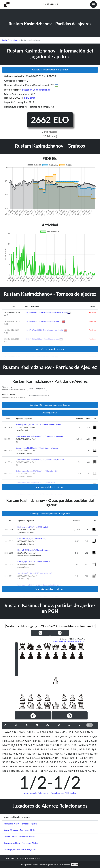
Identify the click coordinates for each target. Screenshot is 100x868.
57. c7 (6, 767)
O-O (34, 737)
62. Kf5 (75, 767)
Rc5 (85, 749)
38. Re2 (27, 754)
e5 (10, 732)
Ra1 (61, 762)
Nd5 (86, 745)
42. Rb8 (82, 754)
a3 (72, 762)
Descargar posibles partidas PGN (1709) (50, 514)
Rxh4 (5, 758)
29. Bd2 (92, 745)
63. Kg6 (89, 767)
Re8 (48, 737)
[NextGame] (60, 633)
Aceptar (75, 865)
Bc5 (43, 745)
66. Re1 (39, 771)
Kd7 (68, 767)
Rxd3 (60, 771)
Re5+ (92, 758)
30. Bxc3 (13, 749)
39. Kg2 (42, 754)
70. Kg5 (92, 771)
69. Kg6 (80, 771)
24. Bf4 (23, 745)
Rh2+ (32, 762)
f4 (86, 771)
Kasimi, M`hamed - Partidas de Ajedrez (20, 830)
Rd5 (48, 758)
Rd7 (18, 771)
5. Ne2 (50, 732)
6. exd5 (61, 732)
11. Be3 (41, 737)
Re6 (86, 737)
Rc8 (53, 767)
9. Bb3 (12, 737)
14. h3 (80, 737)
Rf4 (75, 754)
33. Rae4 (53, 749)
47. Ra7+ (56, 758)
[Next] (70, 715)
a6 (74, 737)
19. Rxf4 (54, 741)
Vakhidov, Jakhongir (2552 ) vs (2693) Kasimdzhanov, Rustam (38, 425)
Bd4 (57, 745)
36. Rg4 (92, 749)
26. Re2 (50, 745)
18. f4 (41, 741)
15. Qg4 (93, 737)
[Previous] (33, 715)
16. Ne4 (12, 741)
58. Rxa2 (19, 767)
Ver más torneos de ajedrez (50, 349)
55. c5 (78, 762)
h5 (71, 749)
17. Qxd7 (26, 741)
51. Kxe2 (23, 762)
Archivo (31, 858)
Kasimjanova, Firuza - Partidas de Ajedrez (21, 843)
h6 (18, 745)
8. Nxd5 (89, 732)
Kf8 (21, 754)
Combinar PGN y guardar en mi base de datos (50, 405)
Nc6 (31, 732)
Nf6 (21, 732)
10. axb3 (27, 737)
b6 (88, 741)
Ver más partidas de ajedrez (50, 487)
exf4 (47, 741)
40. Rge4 (55, 754)
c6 (88, 754)
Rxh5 (5, 754)
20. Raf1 (68, 741)
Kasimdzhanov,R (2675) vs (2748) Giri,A (32, 539)
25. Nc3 (37, 745)
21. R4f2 (82, 741)
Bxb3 (19, 737)
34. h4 (66, 749)
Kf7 (60, 749)
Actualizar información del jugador (50, 70)
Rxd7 (34, 741)
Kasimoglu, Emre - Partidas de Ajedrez (20, 849)
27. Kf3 (64, 745)
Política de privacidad (15, 858)
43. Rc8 (94, 754)
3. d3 (26, 732)
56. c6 (88, 762)
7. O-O (75, 732)
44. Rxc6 (13, 758)
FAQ (39, 858)
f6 (47, 749)
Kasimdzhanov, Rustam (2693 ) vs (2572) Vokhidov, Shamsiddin (39, 436)
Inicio (4, 40)
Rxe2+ (15, 762)
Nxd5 (68, 732)
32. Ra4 (41, 749)
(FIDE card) (29, 98)
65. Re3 (25, 771)
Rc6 (30, 745)
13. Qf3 (69, 737)
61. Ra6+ (61, 767)
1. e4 (5, 732)
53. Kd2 (54, 762)
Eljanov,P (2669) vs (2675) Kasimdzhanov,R (33, 550)
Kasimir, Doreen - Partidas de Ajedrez (19, 837)
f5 (74, 771)
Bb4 (44, 732)
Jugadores (14, 40)
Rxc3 (21, 749)
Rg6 (18, 741)
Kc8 (4, 771)
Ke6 (40, 767)
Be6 (82, 732)
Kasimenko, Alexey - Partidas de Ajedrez (20, 824)
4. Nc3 (38, 732)
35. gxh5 (78, 749)
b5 (48, 754)
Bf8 (75, 741)
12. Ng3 (55, 737)
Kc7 (46, 771)
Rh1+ (47, 762)
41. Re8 (68, 754)
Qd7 (62, 737)
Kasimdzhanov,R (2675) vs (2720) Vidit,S (32, 527)
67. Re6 (53, 771)
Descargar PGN (50, 413)
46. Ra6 (41, 758)
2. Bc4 (15, 732)
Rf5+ (35, 754)
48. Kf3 (70, 758)
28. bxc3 (78, 745)
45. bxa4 (26, 758)
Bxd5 (5, 737)
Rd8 (5, 741)
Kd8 (32, 771)
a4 (20, 758)
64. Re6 (11, 771)
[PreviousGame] (40, 633)
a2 (83, 762)
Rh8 (12, 767)
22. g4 (94, 741)
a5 (35, 749)
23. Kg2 (11, 745)
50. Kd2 (6, 762)
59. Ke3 (33, 767)
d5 (55, 732)
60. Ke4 (47, 767)
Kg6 (64, 758)
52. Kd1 (39, 762)
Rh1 (94, 762)
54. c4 (67, 762)
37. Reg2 (13, 754)
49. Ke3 (84, 758)
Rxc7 (82, 767)
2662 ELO (50, 120)
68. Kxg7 (68, 771)
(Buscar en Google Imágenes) (36, 90)
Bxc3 (70, 745)
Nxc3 (5, 749)
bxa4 (34, 758)
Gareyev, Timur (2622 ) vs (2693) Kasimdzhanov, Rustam (37, 448)
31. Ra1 (29, 749)
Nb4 (5, 745)
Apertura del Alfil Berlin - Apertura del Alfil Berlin (50, 793)
